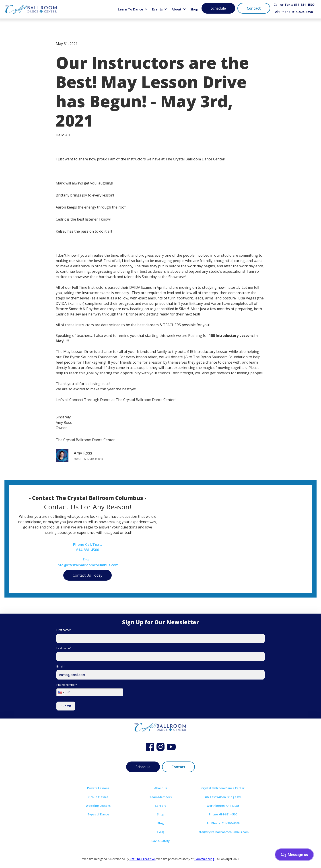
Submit (66, 706)
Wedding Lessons (98, 806)
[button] (133, 9)
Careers (160, 806)
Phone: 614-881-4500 (223, 814)
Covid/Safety (160, 841)
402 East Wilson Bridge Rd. (223, 797)
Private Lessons (98, 788)
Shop (194, 9)
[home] (31, 9)
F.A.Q (160, 832)
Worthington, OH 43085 (223, 806)
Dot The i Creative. (143, 859)
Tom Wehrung (204, 859)
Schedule (218, 8)
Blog (161, 823)
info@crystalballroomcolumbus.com (223, 832)
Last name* (64, 648)
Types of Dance (98, 814)
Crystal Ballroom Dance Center (223, 788)
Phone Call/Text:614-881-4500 (87, 547)
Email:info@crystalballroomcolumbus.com (87, 562)
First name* (64, 630)
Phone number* (67, 685)
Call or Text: (294, 5)
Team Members (160, 797)
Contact (254, 8)
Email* (61, 666)
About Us (161, 788)
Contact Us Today (87, 575)
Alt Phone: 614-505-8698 (294, 12)
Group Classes (98, 797)
